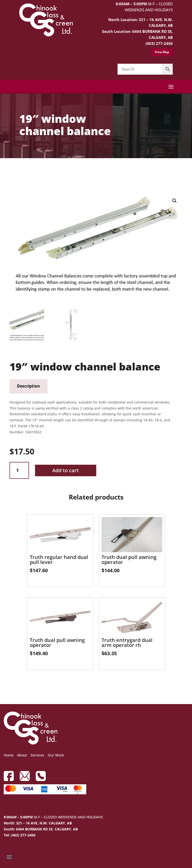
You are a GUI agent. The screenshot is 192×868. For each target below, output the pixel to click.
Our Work (56, 755)
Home (9, 755)
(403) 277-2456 (159, 43)
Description (28, 386)
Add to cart (65, 470)
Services (37, 755)
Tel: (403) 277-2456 (20, 835)
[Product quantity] (19, 470)
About (22, 755)
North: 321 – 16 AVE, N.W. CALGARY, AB (38, 823)
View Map (162, 52)
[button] (174, 201)
